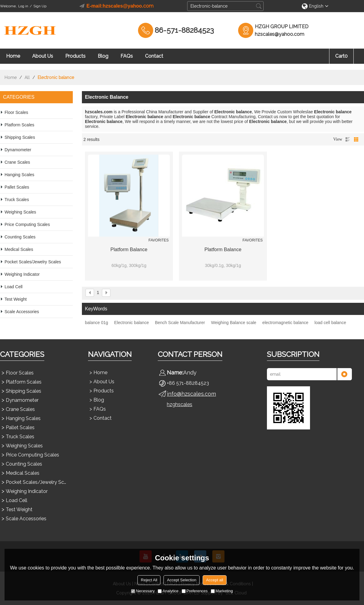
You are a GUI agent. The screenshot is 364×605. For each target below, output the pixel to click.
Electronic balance (131, 323)
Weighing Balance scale (234, 323)
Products (75, 56)
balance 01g (96, 323)
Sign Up (40, 6)
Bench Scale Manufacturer (180, 323)
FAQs (127, 56)
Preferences (195, 591)
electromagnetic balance (285, 323)
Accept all (214, 580)
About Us (43, 56)
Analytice (168, 591)
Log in (23, 6)
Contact (154, 56)
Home (13, 56)
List (348, 139)
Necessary (143, 591)
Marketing (222, 591)
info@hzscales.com (191, 394)
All (27, 77)
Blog (103, 56)
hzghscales (180, 404)
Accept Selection (182, 580)
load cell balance (330, 323)
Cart (341, 56)
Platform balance (129, 250)
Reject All (149, 580)
